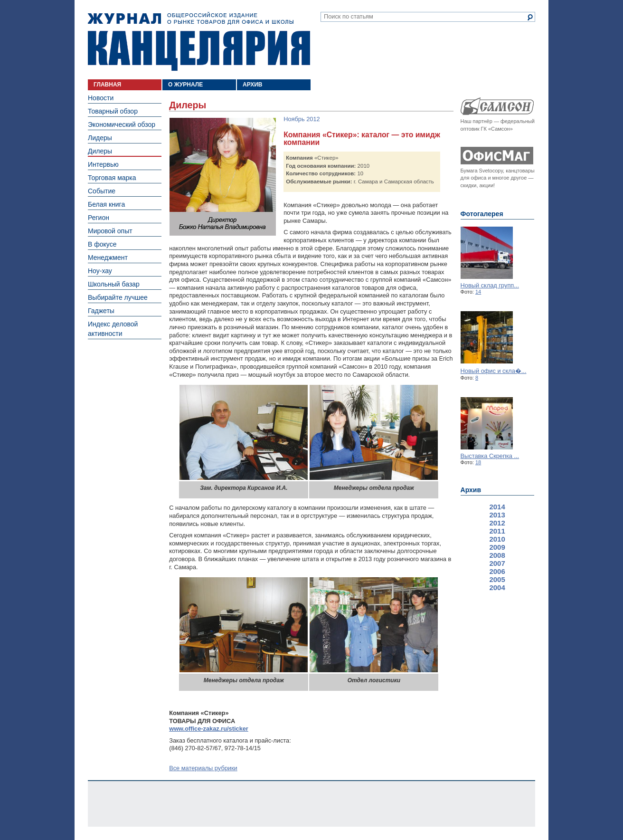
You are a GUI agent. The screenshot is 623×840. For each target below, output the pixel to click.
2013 (497, 515)
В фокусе (102, 244)
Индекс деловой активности (113, 329)
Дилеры (100, 151)
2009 (497, 547)
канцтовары (520, 171)
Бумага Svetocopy (482, 171)
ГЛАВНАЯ (107, 85)
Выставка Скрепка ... (490, 456)
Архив (471, 490)
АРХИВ (253, 85)
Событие (102, 191)
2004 (497, 587)
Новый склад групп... (490, 285)
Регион (99, 218)
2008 (497, 555)
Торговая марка (112, 178)
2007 (497, 563)
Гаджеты (101, 311)
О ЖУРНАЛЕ (185, 85)
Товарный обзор (113, 111)
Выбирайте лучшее (118, 297)
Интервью (103, 164)
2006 (497, 571)
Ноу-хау (100, 271)
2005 (497, 579)
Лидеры (100, 138)
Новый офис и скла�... (494, 371)
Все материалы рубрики (203, 768)
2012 (497, 523)
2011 (497, 531)
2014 (497, 507)
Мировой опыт (110, 231)
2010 (497, 539)
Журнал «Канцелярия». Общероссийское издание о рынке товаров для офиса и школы (199, 41)
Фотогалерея (482, 214)
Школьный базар (114, 284)
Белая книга (106, 204)
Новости (101, 98)
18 (478, 462)
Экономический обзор (122, 124)
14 (478, 292)
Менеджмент (108, 258)
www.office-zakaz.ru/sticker (209, 729)
